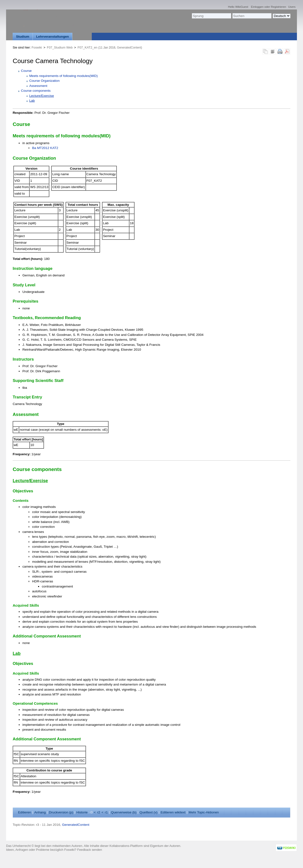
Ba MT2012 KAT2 (45, 148)
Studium (23, 37)
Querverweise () (124, 812)
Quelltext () (149, 812)
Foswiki (37, 47)
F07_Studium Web (60, 47)
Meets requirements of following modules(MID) (63, 76)
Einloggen (257, 7)
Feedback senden (90, 850)
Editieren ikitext (173, 812)
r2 (99, 812)
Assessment (38, 86)
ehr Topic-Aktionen (204, 812)
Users (292, 7)
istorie (82, 812)
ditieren (25, 812)
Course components (36, 91)
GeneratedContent (129, 48)
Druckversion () (61, 812)
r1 (106, 812)
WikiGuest (242, 7)
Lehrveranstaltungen (53, 37)
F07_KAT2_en (87, 47)
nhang (40, 812)
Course (26, 71)
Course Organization (44, 81)
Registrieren (278, 7)
